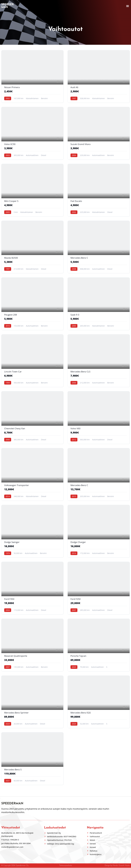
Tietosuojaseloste (65, 866)
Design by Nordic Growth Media (117, 866)
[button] (128, 6)
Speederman (7, 6)
